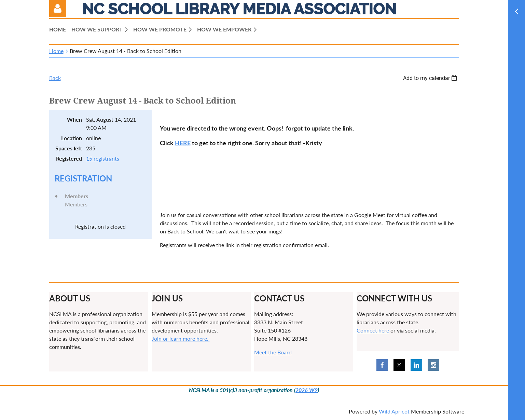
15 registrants (103, 158)
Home (56, 51)
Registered (69, 158)
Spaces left (69, 148)
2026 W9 (307, 390)
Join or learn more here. (181, 338)
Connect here (373, 330)
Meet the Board (273, 352)
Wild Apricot (394, 411)
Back (55, 78)
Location (72, 138)
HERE (183, 143)
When (74, 119)
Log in (58, 9)
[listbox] (431, 78)
